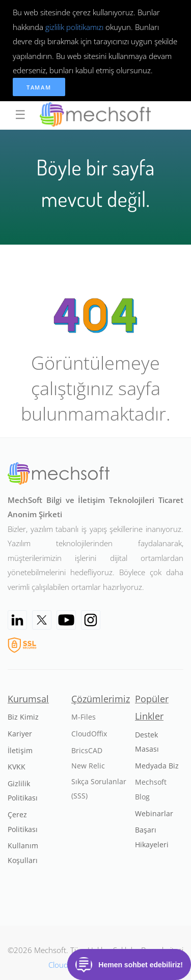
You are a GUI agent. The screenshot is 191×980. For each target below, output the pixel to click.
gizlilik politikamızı (74, 27)
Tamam (39, 87)
